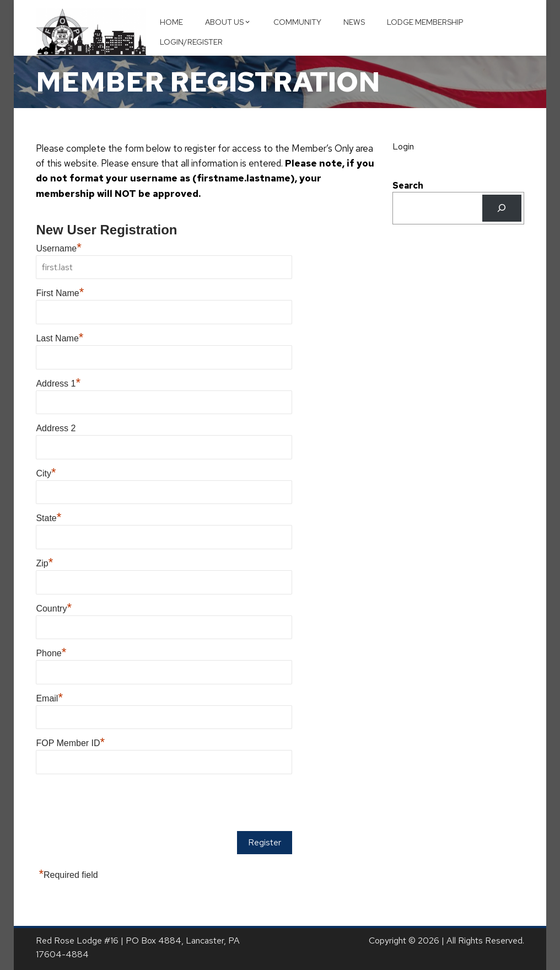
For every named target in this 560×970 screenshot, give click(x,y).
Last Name (60, 338)
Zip (44, 563)
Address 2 (56, 428)
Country (54, 609)
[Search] (502, 208)
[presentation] (120, 803)
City (46, 473)
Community (297, 22)
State (49, 518)
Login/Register (191, 42)
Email (49, 698)
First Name (60, 293)
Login (403, 146)
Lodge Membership (425, 22)
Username (58, 248)
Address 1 (58, 384)
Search (408, 186)
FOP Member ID (70, 743)
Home (171, 22)
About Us (228, 22)
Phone (51, 653)
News (354, 22)
